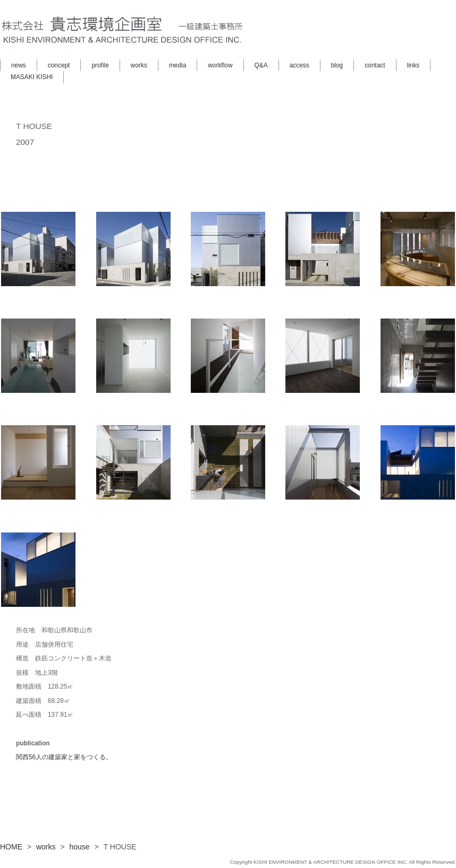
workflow (220, 65)
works (139, 65)
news (19, 65)
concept (59, 65)
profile (100, 65)
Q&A (261, 65)
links (413, 65)
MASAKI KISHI (32, 77)
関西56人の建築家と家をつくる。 (64, 757)
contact (375, 65)
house (80, 847)
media (178, 65)
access (299, 65)
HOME (11, 847)
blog (337, 65)
